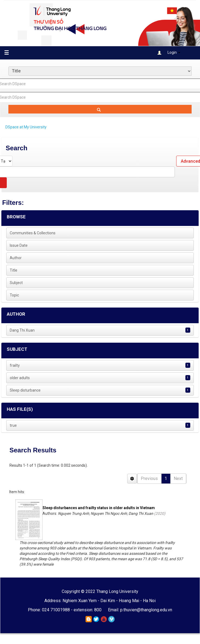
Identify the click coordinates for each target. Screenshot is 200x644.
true (13, 425)
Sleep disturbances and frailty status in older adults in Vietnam (99, 508)
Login (169, 52)
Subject (16, 283)
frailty (15, 365)
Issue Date (19, 245)
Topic (14, 295)
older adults (20, 378)
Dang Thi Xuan (22, 330)
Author (16, 258)
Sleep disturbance (25, 390)
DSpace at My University (26, 127)
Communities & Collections (33, 233)
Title (14, 270)
